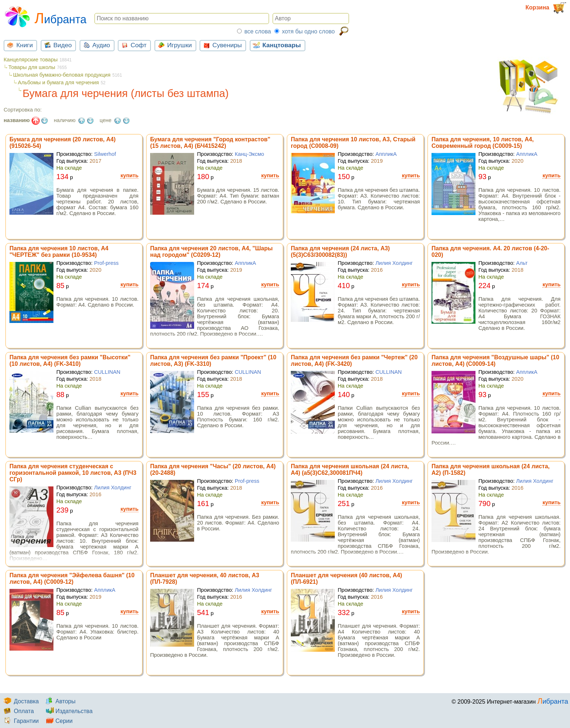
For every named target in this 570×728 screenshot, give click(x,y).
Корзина (546, 8)
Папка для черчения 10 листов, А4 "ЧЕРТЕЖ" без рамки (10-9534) (59, 252)
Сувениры (221, 45)
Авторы (59, 701)
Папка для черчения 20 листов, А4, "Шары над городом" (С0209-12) (211, 252)
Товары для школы (32, 67)
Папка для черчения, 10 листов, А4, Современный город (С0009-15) (483, 143)
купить (129, 175)
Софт (133, 45)
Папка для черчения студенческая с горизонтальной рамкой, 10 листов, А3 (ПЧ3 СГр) (73, 473)
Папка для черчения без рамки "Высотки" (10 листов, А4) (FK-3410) (70, 361)
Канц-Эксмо (250, 154)
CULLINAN (107, 372)
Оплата (18, 711)
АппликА (386, 154)
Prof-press (107, 263)
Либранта (45, 16)
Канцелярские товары (31, 60)
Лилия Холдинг (394, 263)
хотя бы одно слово (308, 31)
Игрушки (174, 45)
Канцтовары (276, 45)
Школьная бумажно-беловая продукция (62, 75)
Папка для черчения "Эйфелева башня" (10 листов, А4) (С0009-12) (72, 579)
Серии (58, 721)
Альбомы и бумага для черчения (58, 82)
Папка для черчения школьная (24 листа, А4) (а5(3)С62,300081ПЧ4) (350, 470)
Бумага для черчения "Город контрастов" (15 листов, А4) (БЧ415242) (210, 143)
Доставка (20, 701)
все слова (258, 31)
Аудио (96, 45)
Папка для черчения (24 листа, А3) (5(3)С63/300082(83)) (340, 252)
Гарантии (20, 721)
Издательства (68, 711)
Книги (19, 45)
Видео (57, 45)
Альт (522, 263)
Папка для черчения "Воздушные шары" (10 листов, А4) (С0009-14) (495, 361)
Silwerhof (105, 154)
